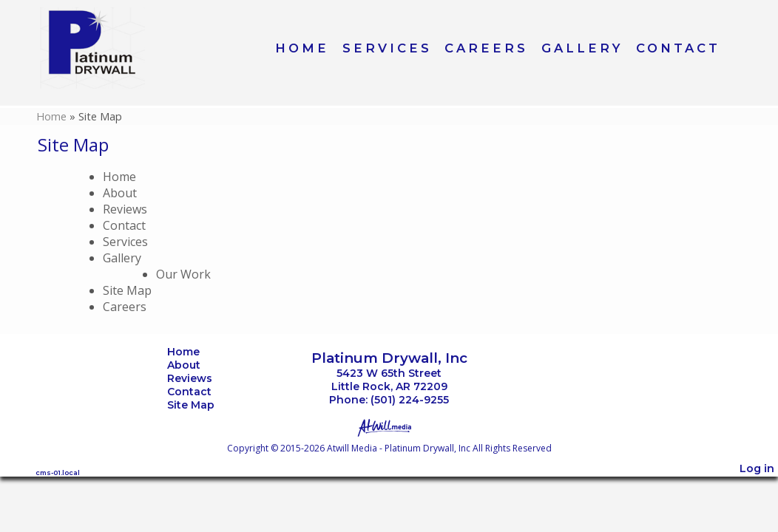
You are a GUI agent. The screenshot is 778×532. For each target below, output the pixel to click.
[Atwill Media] (389, 427)
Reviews (125, 209)
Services (387, 48)
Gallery (582, 48)
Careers (486, 48)
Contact (678, 48)
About (120, 193)
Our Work (183, 274)
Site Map (127, 290)
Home (302, 48)
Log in (757, 468)
